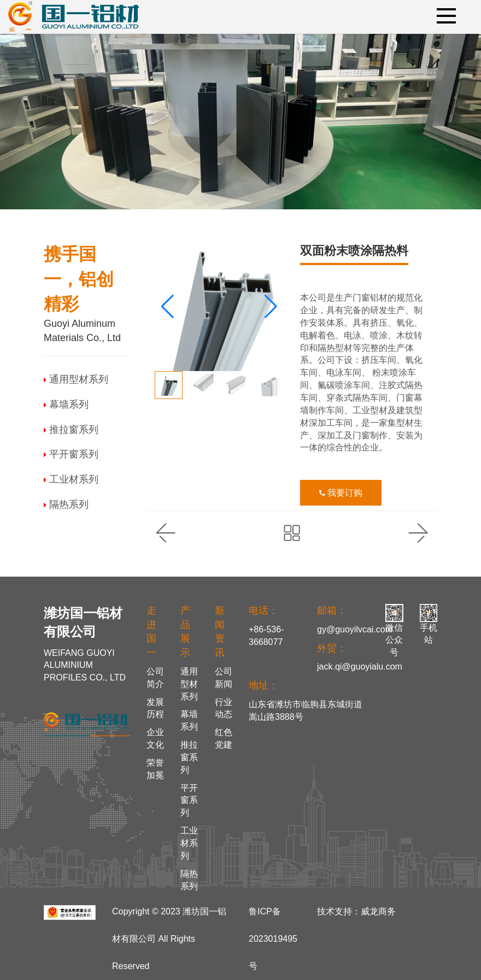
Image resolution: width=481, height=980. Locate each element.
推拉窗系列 (71, 430)
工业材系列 (71, 479)
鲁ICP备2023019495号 (273, 939)
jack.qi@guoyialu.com (360, 667)
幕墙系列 (66, 404)
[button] (271, 307)
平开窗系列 (71, 454)
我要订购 (341, 493)
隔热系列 (66, 504)
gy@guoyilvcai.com (355, 629)
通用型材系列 (76, 379)
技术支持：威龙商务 (356, 911)
